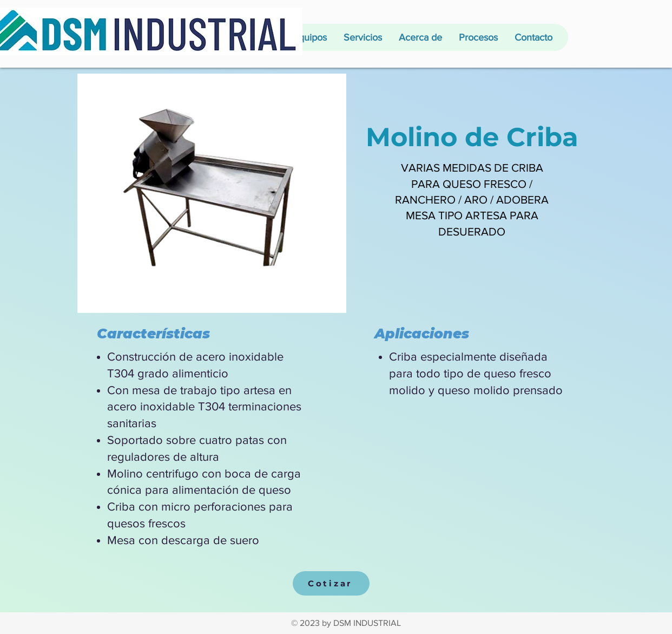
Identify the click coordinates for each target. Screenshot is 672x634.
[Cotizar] (331, 583)
